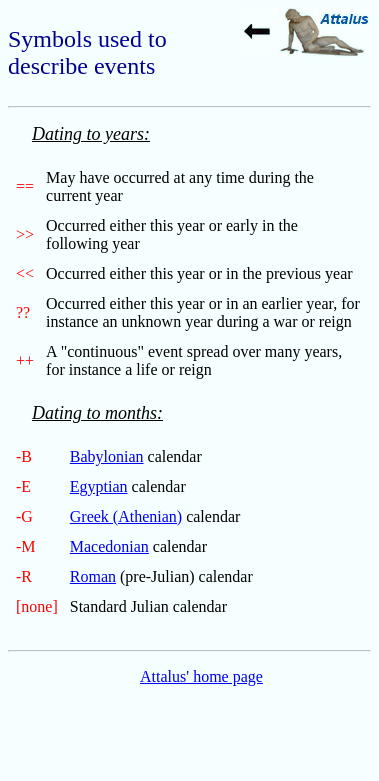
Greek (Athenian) (126, 516)
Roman (93, 576)
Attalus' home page (201, 676)
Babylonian (107, 456)
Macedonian (109, 546)
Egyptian (99, 486)
